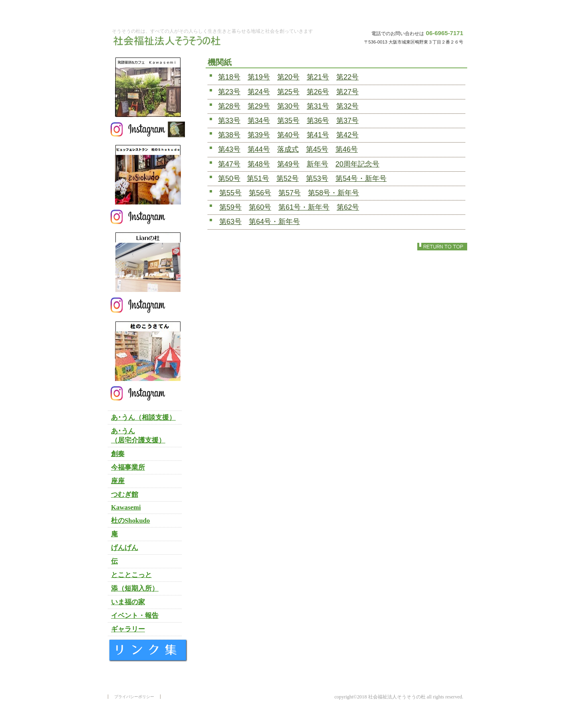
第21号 (318, 77)
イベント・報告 (135, 616)
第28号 (229, 106)
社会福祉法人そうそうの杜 (170, 41)
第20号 (288, 77)
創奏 (118, 454)
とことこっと (131, 575)
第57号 (289, 193)
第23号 (229, 92)
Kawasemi (126, 507)
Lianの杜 (148, 262)
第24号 (259, 92)
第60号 (260, 207)
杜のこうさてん (148, 351)
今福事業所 (128, 467)
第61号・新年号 (304, 207)
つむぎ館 (125, 495)
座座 (118, 481)
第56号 (260, 193)
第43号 (229, 149)
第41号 (318, 135)
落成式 (288, 149)
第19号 (259, 77)
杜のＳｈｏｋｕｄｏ (148, 175)
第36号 (318, 121)
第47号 (229, 164)
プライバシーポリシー (134, 697)
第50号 (229, 179)
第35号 (288, 121)
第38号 (229, 135)
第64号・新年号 (274, 222)
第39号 (259, 135)
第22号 (347, 77)
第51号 (258, 179)
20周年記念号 (357, 164)
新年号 (317, 164)
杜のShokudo (130, 521)
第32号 (347, 106)
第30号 (288, 106)
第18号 (229, 77)
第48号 (259, 164)
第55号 (230, 193)
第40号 (288, 135)
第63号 (230, 222)
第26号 (318, 92)
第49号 (288, 164)
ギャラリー (128, 629)
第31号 (318, 106)
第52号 (287, 179)
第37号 (347, 121)
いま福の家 (128, 602)
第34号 (259, 121)
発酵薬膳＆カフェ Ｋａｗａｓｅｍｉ (148, 87)
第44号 (259, 149)
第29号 (259, 106)
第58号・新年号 (333, 193)
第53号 (317, 179)
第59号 (230, 207)
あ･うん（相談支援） (143, 418)
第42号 (347, 135)
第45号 (317, 149)
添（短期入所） (135, 588)
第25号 (288, 92)
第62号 (348, 207)
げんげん (125, 548)
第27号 (347, 92)
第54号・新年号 (361, 179)
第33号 (229, 121)
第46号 (347, 149)
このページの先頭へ (442, 247)
